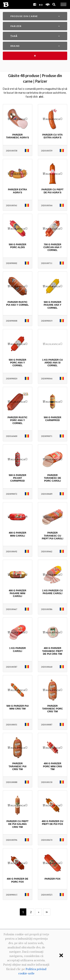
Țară (14, 36)
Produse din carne (24, 16)
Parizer (16, 26)
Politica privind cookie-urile (32, 971)
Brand (15, 46)
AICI (41, 97)
